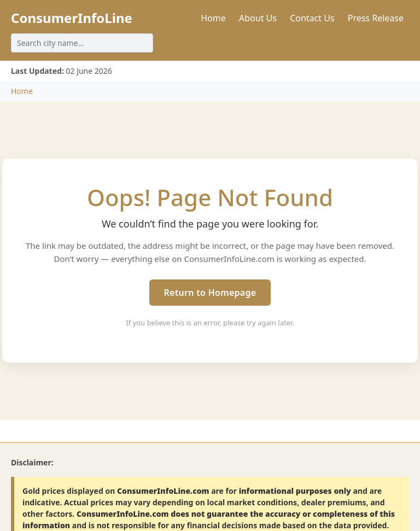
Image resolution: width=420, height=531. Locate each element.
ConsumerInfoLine (72, 18)
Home (213, 18)
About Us (258, 18)
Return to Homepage (210, 293)
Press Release (376, 18)
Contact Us (312, 18)
